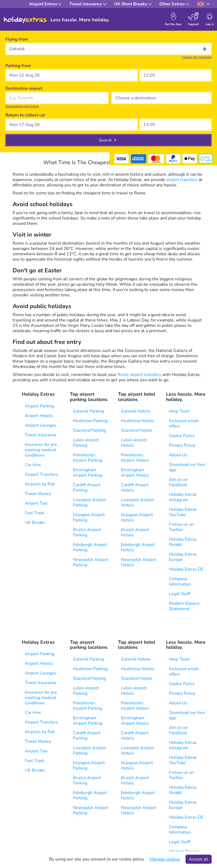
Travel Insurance (41, 435)
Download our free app (187, 467)
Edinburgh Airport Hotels (138, 547)
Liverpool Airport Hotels (137, 502)
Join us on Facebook (178, 482)
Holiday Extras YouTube (183, 512)
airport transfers (182, 180)
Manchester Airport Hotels (135, 458)
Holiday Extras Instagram (183, 497)
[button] (72, 75)
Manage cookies (165, 859)
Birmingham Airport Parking (88, 473)
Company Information (180, 582)
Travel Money (38, 494)
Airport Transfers (41, 474)
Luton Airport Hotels (134, 443)
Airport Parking (40, 406)
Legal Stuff (179, 594)
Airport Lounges (41, 425)
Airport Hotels (39, 416)
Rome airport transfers (140, 375)
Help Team (179, 411)
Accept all (199, 859)
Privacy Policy (182, 445)
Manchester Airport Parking (88, 458)
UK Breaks (35, 523)
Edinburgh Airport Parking (90, 547)
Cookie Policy (182, 436)
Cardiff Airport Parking (87, 488)
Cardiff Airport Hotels (135, 488)
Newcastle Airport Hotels (139, 562)
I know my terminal (197, 57)
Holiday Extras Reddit (183, 542)
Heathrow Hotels (138, 421)
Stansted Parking (89, 430)
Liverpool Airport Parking (89, 502)
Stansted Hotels (137, 430)
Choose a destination (132, 88)
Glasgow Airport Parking (89, 517)
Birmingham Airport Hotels (135, 473)
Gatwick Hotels (136, 411)
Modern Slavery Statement (184, 606)
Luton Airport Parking (86, 443)
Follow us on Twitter (181, 527)
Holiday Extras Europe (183, 557)
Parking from (18, 66)
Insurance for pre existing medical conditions (41, 450)
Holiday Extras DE (186, 569)
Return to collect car (25, 115)
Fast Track (35, 513)
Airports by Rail (40, 484)
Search (105, 140)
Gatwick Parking (88, 411)
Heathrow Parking (90, 421)
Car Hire (33, 465)
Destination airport (24, 88)
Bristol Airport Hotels (135, 532)
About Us (178, 455)
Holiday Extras (25, 20)
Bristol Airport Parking (87, 532)
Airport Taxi (36, 503)
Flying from (17, 39)
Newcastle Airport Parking (91, 562)
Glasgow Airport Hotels (137, 517)
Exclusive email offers (184, 423)
